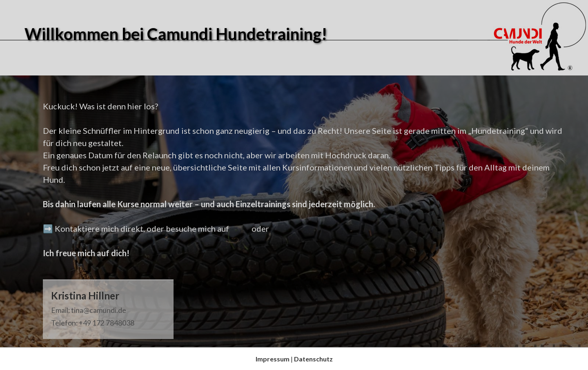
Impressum (273, 359)
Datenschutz (313, 359)
